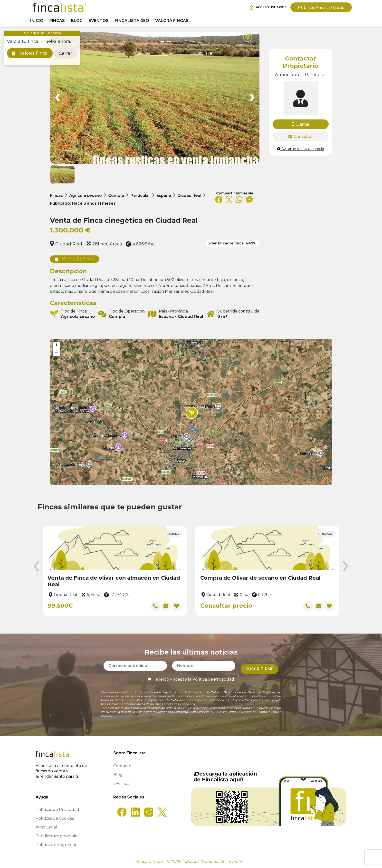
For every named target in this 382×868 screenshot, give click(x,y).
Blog (77, 21)
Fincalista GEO (132, 21)
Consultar (301, 136)
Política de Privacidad (213, 676)
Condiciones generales (57, 836)
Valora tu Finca (75, 259)
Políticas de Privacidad (57, 810)
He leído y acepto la (191, 676)
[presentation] (37, 566)
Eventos (99, 21)
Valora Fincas (172, 21)
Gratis (321, 7)
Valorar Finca (30, 53)
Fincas (57, 21)
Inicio (37, 21)
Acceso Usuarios (268, 7)
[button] (192, 413)
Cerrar (65, 53)
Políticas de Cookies (55, 818)
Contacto (122, 766)
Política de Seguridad (57, 845)
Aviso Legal (46, 827)
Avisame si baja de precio (301, 149)
